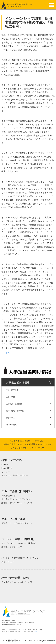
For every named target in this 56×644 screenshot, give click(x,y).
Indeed (5, 464)
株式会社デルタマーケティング (16, 499)
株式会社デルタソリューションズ (17, 503)
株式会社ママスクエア (12, 547)
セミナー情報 (11, 425)
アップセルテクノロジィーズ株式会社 (19, 543)
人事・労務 (10, 397)
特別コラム (10, 418)
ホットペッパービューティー (15, 475)
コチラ (35, 632)
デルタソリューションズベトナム (17, 523)
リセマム (6, 353)
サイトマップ (38, 448)
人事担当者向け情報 (18, 383)
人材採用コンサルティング (39, 444)
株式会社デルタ (9, 496)
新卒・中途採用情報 (21, 441)
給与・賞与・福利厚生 (15, 411)
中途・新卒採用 (12, 390)
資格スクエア (8, 562)
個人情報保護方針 (19, 448)
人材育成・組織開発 (14, 404)
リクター (6, 472)
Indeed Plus (7, 468)
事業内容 (39, 441)
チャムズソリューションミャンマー (18, 582)
